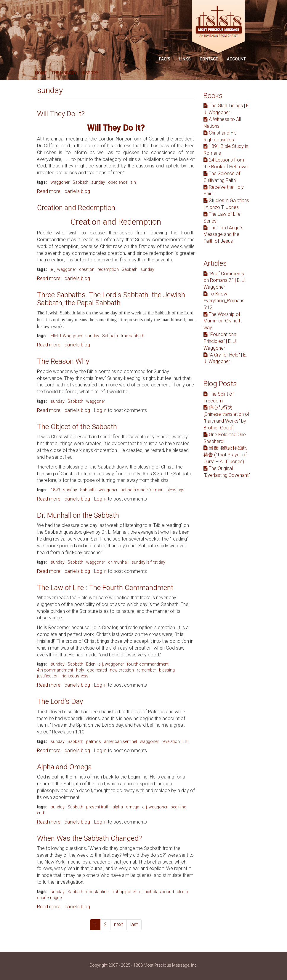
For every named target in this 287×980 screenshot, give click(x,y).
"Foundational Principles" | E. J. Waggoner (220, 341)
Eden (91, 664)
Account (236, 59)
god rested (97, 670)
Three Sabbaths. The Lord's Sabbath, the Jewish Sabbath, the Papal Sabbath (111, 299)
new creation (122, 670)
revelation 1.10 (175, 741)
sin (133, 182)
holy (80, 670)
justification (48, 676)
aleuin (182, 892)
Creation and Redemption (76, 208)
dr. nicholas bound (157, 892)
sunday (98, 182)
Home (41, 73)
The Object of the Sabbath (77, 427)
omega (133, 807)
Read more (49, 191)
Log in (100, 410)
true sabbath (133, 336)
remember (146, 670)
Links (185, 59)
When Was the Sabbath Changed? (89, 838)
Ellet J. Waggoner (66, 336)
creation (87, 269)
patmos (94, 741)
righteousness (75, 676)
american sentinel (120, 741)
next (118, 924)
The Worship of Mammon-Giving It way (223, 321)
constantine (97, 892)
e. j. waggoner (63, 269)
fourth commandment (148, 664)
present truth (98, 807)
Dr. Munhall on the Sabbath (78, 515)
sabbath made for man (142, 490)
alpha (118, 807)
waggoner (60, 182)
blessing (167, 670)
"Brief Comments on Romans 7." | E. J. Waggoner (225, 280)
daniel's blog (77, 191)
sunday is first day (148, 562)
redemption (108, 269)
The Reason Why (63, 361)
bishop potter (124, 892)
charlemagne (49, 898)
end (40, 813)
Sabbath (80, 182)
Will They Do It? (61, 114)
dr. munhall (118, 562)
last (134, 924)
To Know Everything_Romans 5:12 (224, 301)
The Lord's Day (60, 701)
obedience (118, 182)
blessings (175, 490)
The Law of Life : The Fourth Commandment (105, 588)
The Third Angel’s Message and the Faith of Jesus (223, 235)
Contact (209, 59)
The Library (64, 73)
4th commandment (55, 670)
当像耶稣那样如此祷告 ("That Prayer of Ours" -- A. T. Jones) (225, 455)
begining (178, 807)
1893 (55, 490)
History (90, 73)
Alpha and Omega (64, 767)
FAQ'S (165, 59)
